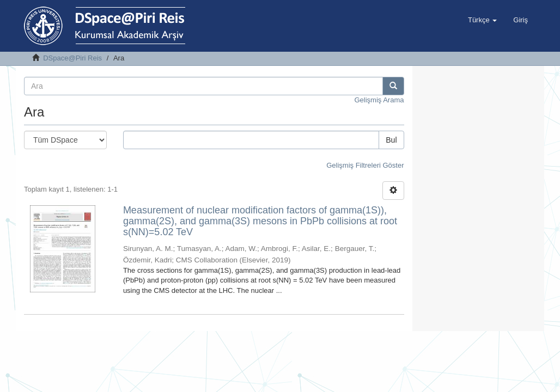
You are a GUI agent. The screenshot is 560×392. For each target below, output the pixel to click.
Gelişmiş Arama (379, 100)
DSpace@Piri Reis (72, 58)
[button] (482, 20)
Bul (391, 140)
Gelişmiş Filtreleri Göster (365, 165)
